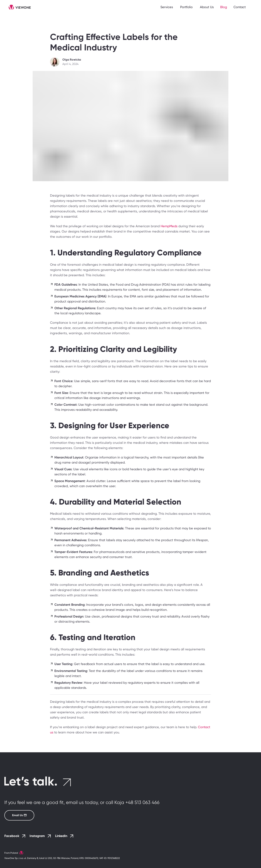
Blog (224, 7)
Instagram (40, 836)
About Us (207, 7)
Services (167, 7)
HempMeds (169, 226)
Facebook (15, 836)
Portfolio (186, 7)
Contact (240, 7)
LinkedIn (64, 836)
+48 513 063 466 (142, 802)
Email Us (15, 815)
